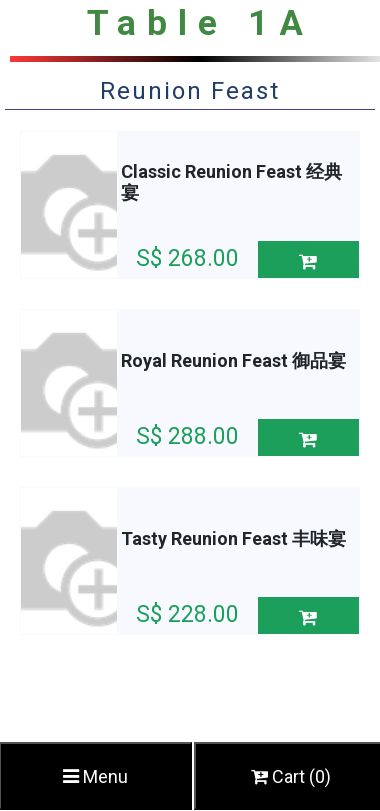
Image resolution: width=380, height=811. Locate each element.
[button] (308, 259)
